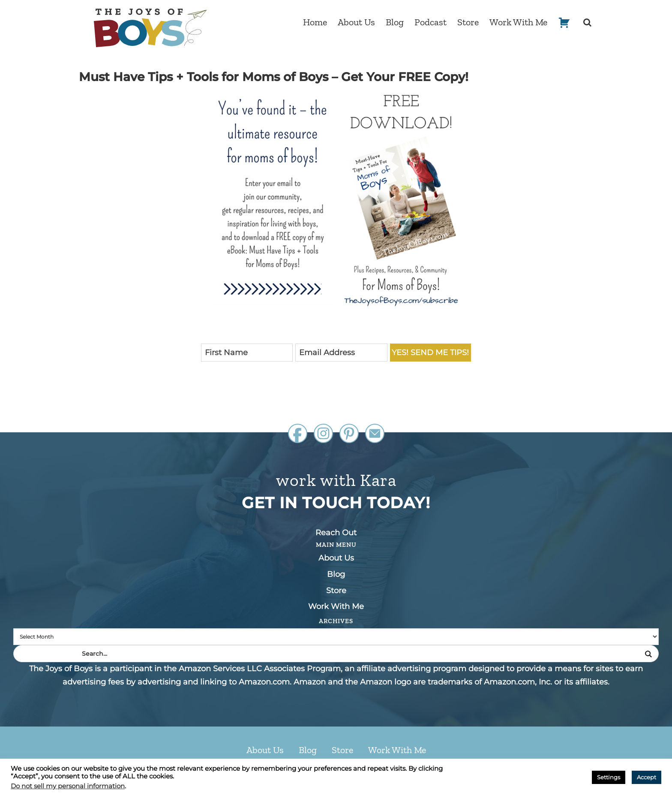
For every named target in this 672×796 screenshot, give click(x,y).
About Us (336, 558)
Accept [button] (646, 777)
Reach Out (336, 533)
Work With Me (336, 606)
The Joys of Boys (150, 28)
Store (336, 591)
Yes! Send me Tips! (430, 353)
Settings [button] (609, 777)
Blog (336, 574)
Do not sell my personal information (68, 786)
